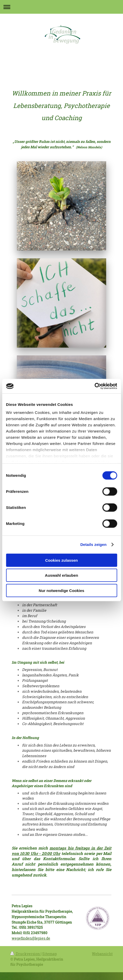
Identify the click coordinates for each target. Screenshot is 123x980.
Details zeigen (93, 544)
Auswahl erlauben (61, 575)
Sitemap (49, 954)
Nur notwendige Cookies (62, 590)
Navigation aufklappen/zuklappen (62, 7)
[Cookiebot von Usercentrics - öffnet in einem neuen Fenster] (94, 386)
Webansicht (102, 954)
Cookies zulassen (62, 560)
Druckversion (26, 954)
